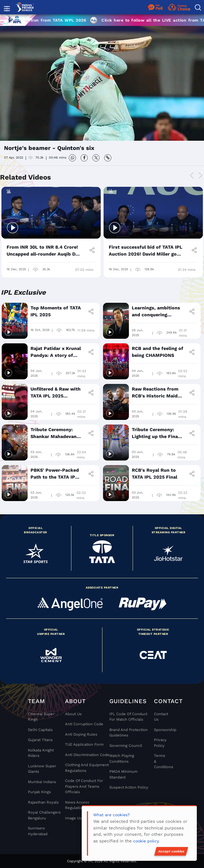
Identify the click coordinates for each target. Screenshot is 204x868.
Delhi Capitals (40, 730)
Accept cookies (171, 851)
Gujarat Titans (40, 740)
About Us (73, 714)
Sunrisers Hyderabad (38, 831)
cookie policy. (146, 841)
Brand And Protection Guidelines (128, 733)
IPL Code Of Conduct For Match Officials (128, 717)
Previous (192, 176)
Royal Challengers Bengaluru (44, 815)
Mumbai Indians (42, 782)
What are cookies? (111, 815)
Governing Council (126, 746)
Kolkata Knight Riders (41, 753)
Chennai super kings (41, 717)
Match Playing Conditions (122, 758)
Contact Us (160, 717)
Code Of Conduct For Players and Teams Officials (84, 786)
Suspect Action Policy (129, 787)
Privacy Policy (160, 743)
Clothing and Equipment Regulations (87, 768)
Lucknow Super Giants (42, 769)
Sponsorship (160, 730)
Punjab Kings (39, 792)
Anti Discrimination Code (87, 755)
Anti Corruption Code (84, 724)
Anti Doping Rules (81, 734)
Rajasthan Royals (43, 802)
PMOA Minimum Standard (123, 774)
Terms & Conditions (160, 761)
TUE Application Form (84, 744)
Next (200, 176)
